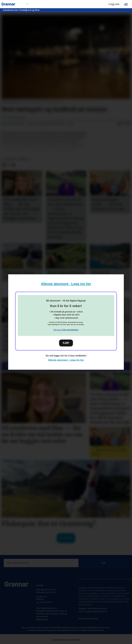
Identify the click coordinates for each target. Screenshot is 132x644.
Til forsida (66, 538)
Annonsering (42, 619)
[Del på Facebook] (119, 124)
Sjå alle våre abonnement (66, 330)
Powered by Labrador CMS (66, 640)
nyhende (23, 159)
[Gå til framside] (8, 4)
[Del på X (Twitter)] (124, 124)
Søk (103, 563)
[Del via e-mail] (128, 124)
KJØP (66, 343)
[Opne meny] (126, 4)
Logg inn (114, 4)
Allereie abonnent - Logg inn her (66, 284)
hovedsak (9, 159)
